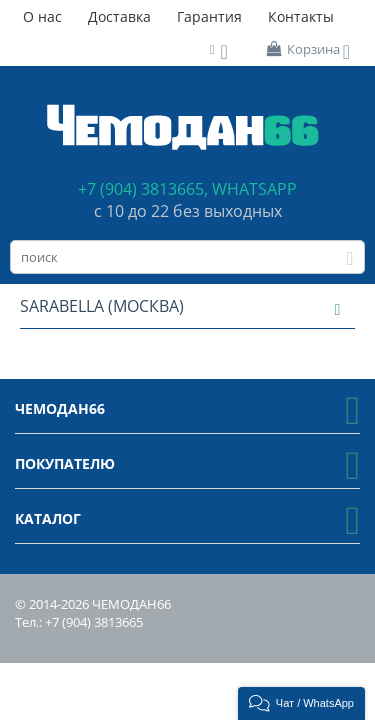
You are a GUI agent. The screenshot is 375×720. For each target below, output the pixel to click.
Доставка (119, 16)
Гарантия (209, 16)
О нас (42, 16)
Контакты (301, 16)
